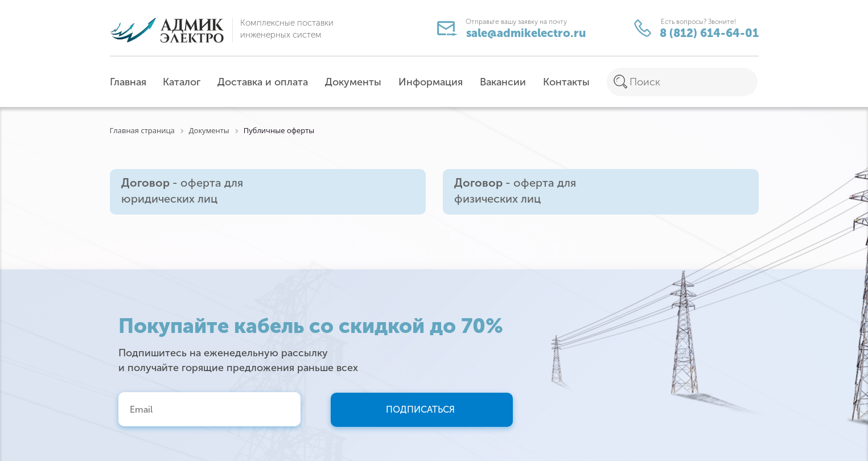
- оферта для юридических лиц (182, 191)
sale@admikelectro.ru (514, 30)
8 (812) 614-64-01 (696, 30)
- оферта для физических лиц (515, 191)
